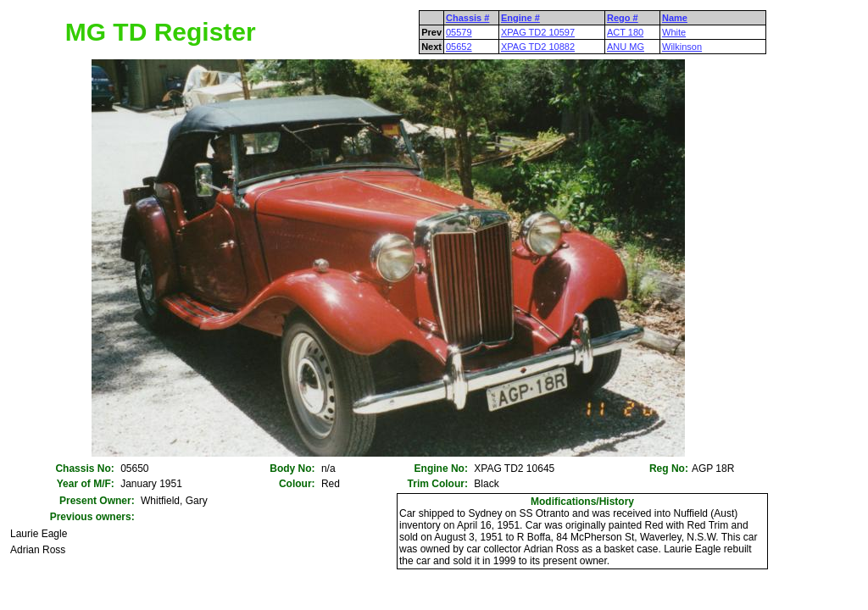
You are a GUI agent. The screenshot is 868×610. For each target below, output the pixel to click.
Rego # (623, 18)
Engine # (520, 18)
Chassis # (467, 18)
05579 (459, 32)
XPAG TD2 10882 (538, 47)
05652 (459, 47)
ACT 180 (625, 32)
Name (675, 18)
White (674, 32)
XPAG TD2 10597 (538, 32)
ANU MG (626, 47)
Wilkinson (682, 47)
